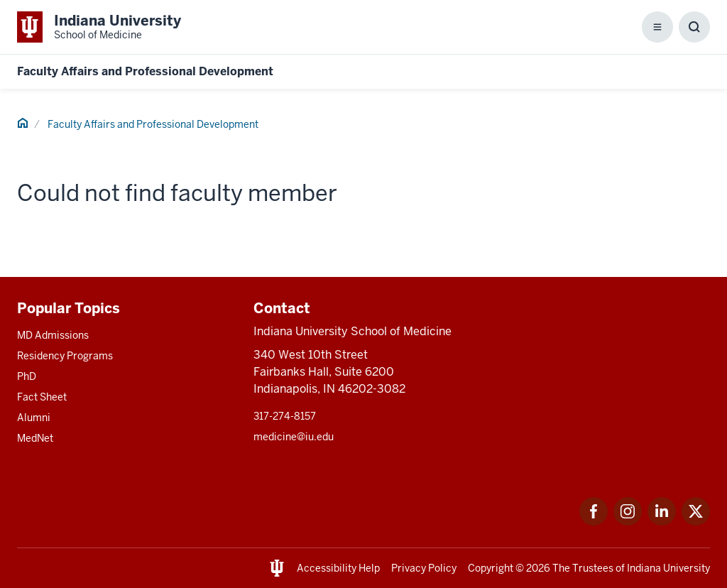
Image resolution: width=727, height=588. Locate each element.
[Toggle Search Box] (694, 27)
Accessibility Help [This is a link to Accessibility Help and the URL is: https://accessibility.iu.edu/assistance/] (338, 568)
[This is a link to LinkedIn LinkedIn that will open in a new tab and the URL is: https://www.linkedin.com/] (662, 522)
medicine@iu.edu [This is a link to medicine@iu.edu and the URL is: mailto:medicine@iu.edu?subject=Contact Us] (294, 437)
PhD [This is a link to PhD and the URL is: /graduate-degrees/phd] (27, 376)
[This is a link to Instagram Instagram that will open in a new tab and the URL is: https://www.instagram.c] (628, 522)
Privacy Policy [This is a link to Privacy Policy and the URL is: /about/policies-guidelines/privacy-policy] (424, 568)
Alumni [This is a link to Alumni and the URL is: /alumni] (34, 418)
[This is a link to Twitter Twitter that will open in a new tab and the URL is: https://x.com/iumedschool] (696, 522)
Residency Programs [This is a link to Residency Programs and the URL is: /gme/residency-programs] (65, 356)
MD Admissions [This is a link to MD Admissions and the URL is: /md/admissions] (53, 335)
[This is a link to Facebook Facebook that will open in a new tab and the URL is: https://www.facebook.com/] (594, 522)
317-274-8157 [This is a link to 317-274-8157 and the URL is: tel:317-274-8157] (285, 416)
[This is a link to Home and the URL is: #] (23, 125)
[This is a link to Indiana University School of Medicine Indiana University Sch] (99, 27)
